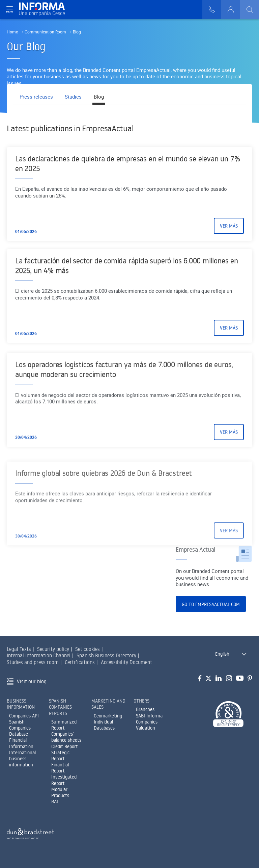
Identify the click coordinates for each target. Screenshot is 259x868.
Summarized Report (64, 725)
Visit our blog (32, 681)
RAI (55, 801)
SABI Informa (149, 716)
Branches (145, 709)
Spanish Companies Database (20, 728)
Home (12, 32)
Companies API (24, 716)
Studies (76, 97)
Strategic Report (60, 756)
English (222, 654)
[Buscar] (250, 9)
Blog (103, 97)
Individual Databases (104, 725)
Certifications (80, 662)
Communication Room (46, 32)
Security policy (53, 649)
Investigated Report (64, 780)
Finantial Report (60, 768)
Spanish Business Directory (106, 655)
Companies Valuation (147, 725)
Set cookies (88, 649)
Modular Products (60, 792)
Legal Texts (19, 649)
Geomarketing (108, 716)
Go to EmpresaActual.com (211, 604)
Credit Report (65, 746)
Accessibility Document (126, 662)
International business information (22, 759)
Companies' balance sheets (66, 737)
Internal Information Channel (39, 655)
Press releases (37, 97)
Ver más (229, 230)
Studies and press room (33, 662)
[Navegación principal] (9, 9)
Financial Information (21, 743)
